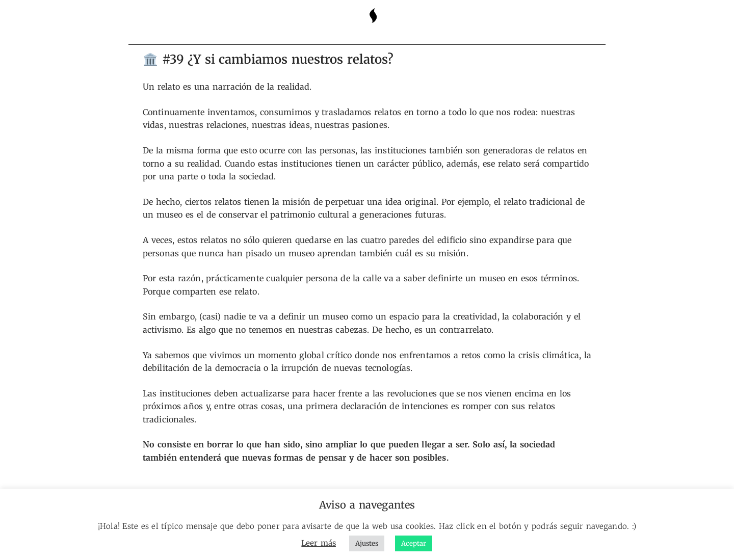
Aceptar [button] (414, 543)
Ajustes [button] (367, 543)
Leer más (319, 543)
